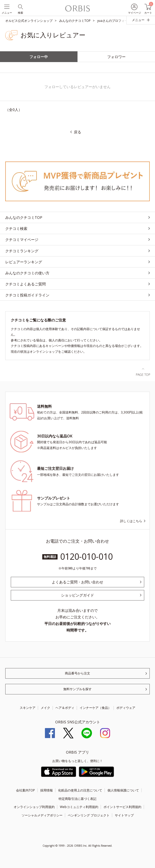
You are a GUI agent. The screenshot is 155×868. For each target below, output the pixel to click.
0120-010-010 (86, 556)
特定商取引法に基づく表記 (77, 799)
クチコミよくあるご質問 (25, 284)
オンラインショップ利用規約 (34, 807)
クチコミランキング (22, 251)
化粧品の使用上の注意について (80, 790)
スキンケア (28, 708)
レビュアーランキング (24, 262)
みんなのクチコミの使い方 (27, 273)
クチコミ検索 (16, 228)
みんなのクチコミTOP (24, 217)
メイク (45, 708)
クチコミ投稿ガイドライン (27, 295)
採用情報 (47, 790)
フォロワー (116, 57)
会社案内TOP (25, 790)
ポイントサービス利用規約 (122, 807)
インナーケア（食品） (95, 708)
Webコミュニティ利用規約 (79, 807)
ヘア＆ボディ (65, 708)
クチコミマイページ (22, 239)
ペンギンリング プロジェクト (89, 815)
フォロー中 (39, 57)
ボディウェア (126, 708)
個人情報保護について (123, 790)
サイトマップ (124, 815)
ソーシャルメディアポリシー (42, 815)
